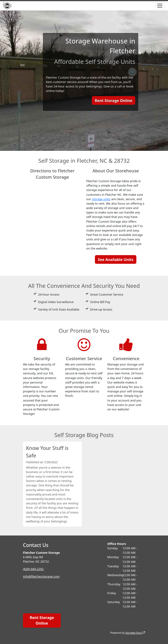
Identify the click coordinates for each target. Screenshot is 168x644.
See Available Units (116, 260)
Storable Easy (135, 633)
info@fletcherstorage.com (41, 576)
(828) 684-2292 (33, 569)
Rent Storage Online (113, 101)
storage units (101, 199)
